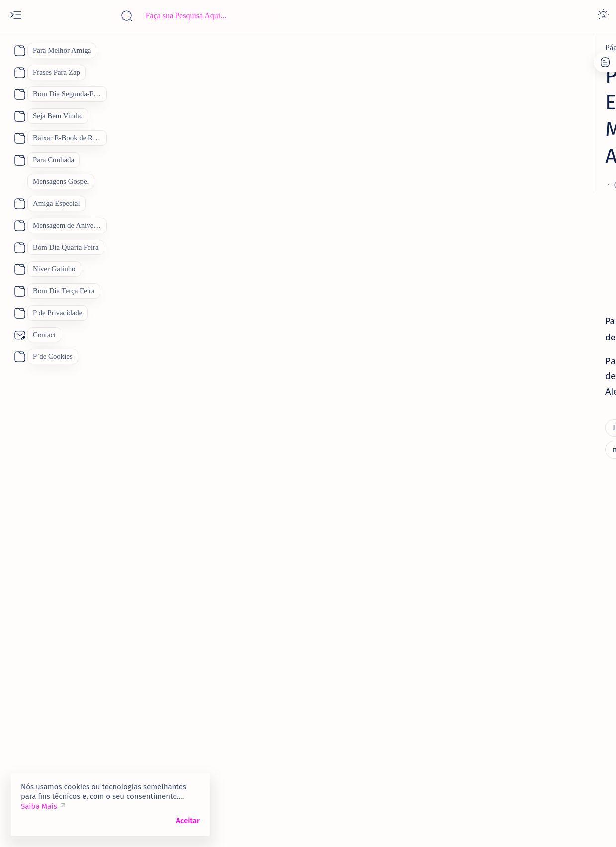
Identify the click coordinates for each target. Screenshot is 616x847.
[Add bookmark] (397, 132)
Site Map (540, 76)
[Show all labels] (489, 779)
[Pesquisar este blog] (196, 16)
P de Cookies (482, 67)
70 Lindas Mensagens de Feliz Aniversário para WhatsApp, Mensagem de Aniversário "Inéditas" (529, 248)
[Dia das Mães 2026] (504, 681)
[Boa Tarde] (491, 656)
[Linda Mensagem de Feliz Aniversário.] (169, 48)
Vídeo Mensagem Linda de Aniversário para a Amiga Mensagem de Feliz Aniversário (532, 508)
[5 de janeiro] (503, 319)
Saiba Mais (39, 806)
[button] (571, 827)
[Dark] (603, 16)
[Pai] (478, 731)
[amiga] (493, 475)
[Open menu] (16, 16)
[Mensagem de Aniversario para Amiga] (318, 343)
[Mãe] (568, 706)
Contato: (526, 67)
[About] (19, 51)
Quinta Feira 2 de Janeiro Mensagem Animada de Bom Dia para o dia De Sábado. (537, 346)
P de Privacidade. (488, 76)
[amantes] (497, 547)
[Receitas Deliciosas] (545, 731)
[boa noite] (490, 756)
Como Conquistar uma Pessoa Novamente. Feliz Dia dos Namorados (537, 573)
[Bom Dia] (555, 656)
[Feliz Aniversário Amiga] (523, 379)
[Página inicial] (75, 48)
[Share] (437, 132)
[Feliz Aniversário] (502, 706)
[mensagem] (220, 343)
